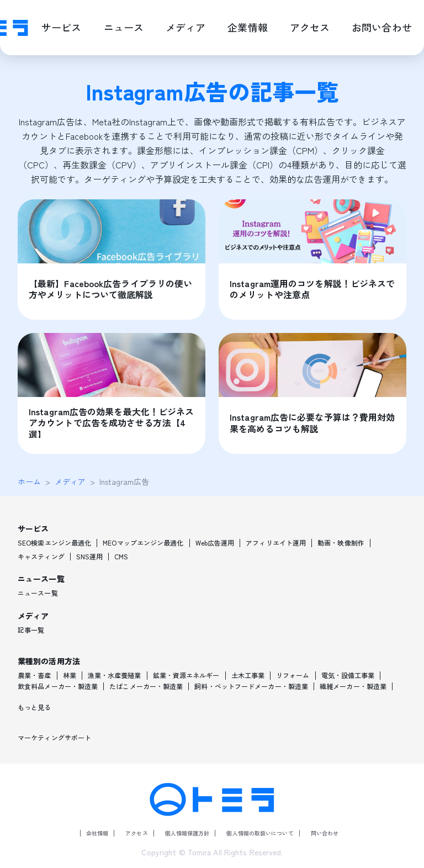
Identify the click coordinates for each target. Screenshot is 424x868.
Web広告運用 (215, 543)
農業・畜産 (35, 675)
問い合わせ (325, 833)
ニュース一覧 (38, 593)
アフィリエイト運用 (276, 543)
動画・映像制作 (341, 543)
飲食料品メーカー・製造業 (58, 686)
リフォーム (293, 675)
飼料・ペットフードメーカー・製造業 (251, 686)
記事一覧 (31, 630)
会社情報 (97, 833)
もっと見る (35, 707)
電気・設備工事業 (348, 675)
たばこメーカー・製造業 (146, 686)
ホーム (29, 481)
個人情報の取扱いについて (260, 833)
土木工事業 (248, 675)
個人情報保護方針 (187, 833)
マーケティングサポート (54, 738)
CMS (121, 557)
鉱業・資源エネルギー (186, 675)
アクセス (136, 833)
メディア (70, 481)
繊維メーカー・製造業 (353, 686)
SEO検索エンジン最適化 (54, 543)
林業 (70, 675)
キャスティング (41, 557)
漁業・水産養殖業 (115, 675)
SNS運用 (90, 557)
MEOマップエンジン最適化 (143, 543)
